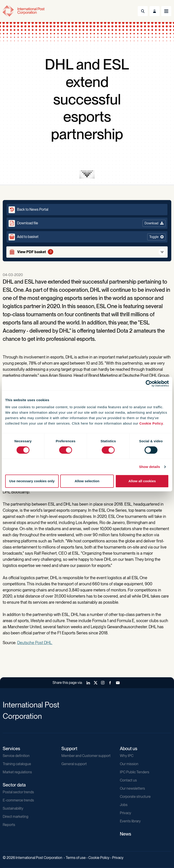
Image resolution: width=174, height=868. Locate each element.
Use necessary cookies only (32, 481)
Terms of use (76, 858)
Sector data (14, 785)
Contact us (128, 780)
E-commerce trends (18, 800)
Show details (150, 467)
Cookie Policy (151, 423)
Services (11, 749)
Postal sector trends (18, 792)
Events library (130, 821)
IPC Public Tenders (135, 772)
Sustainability (13, 808)
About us (129, 749)
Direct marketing (16, 817)
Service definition (16, 756)
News (126, 834)
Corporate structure (135, 797)
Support (69, 749)
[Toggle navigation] (166, 11)
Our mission (129, 764)
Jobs (124, 805)
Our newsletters (132, 788)
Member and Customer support (86, 756)
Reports (9, 825)
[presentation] (87, 174)
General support (74, 764)
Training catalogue (17, 764)
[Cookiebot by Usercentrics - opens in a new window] (149, 383)
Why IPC (127, 756)
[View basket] (87, 252)
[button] (87, 237)
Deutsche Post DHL (35, 643)
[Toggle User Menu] (155, 11)
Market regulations (17, 772)
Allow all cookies (142, 481)
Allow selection (87, 481)
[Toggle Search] (143, 11)
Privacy (126, 813)
